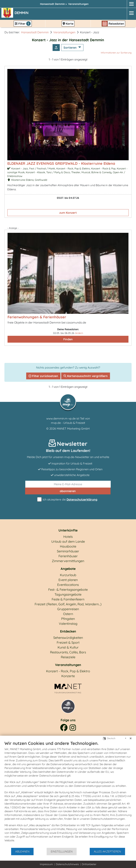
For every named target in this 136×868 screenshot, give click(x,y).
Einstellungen (62, 851)
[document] (68, 794)
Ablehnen (22, 851)
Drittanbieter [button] (89, 864)
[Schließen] (131, 738)
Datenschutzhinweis (67, 864)
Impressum (46, 864)
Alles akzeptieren (107, 851)
